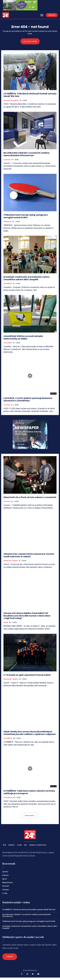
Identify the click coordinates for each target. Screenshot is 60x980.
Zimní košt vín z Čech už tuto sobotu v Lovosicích (30, 497)
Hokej (6, 622)
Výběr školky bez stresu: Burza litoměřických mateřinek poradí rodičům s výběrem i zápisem (30, 733)
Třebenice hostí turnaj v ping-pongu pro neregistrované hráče (26, 216)
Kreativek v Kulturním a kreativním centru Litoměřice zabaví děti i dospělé (27, 278)
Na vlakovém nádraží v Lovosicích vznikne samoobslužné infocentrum (26, 154)
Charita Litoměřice (11, 100)
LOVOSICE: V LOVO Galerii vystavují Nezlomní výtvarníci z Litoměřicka (28, 399)
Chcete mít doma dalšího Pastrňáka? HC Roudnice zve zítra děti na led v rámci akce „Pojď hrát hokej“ (27, 616)
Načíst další (30, 815)
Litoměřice (8, 284)
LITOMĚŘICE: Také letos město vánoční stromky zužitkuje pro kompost (29, 792)
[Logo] (6, 15)
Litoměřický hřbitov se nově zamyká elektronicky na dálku (23, 337)
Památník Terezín (11, 679)
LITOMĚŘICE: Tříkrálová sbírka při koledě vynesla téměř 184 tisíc (30, 95)
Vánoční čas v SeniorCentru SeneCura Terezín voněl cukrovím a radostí (29, 555)
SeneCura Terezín (11, 561)
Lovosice (7, 160)
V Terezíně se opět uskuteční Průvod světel (27, 675)
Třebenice (7, 222)
